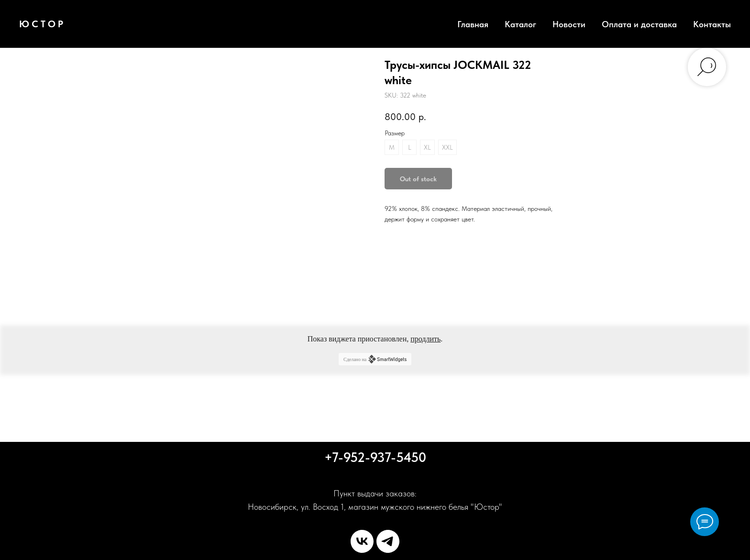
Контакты (712, 24)
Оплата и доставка (639, 24)
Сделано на (375, 359)
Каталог (520, 24)
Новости (569, 24)
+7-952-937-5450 (375, 457)
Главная (473, 24)
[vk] (362, 541)
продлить (425, 339)
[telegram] (388, 541)
